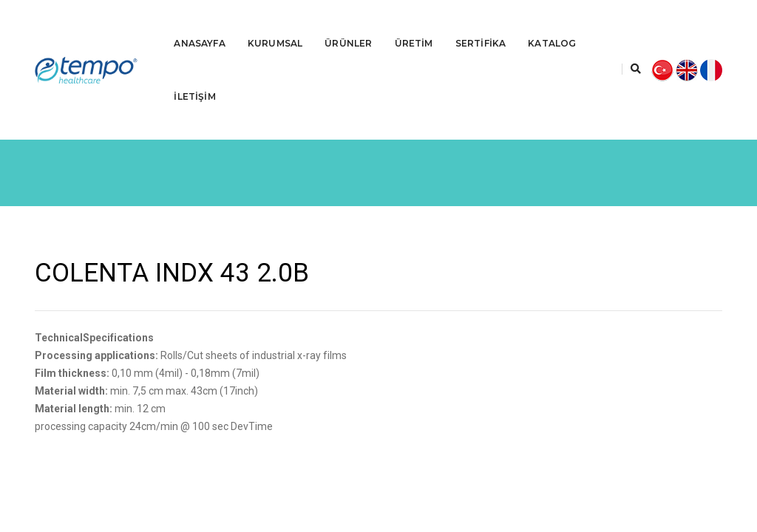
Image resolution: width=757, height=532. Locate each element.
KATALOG (552, 26)
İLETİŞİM (194, 79)
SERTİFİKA (481, 26)
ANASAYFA (199, 26)
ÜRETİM (414, 26)
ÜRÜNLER (348, 26)
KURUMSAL (275, 26)
